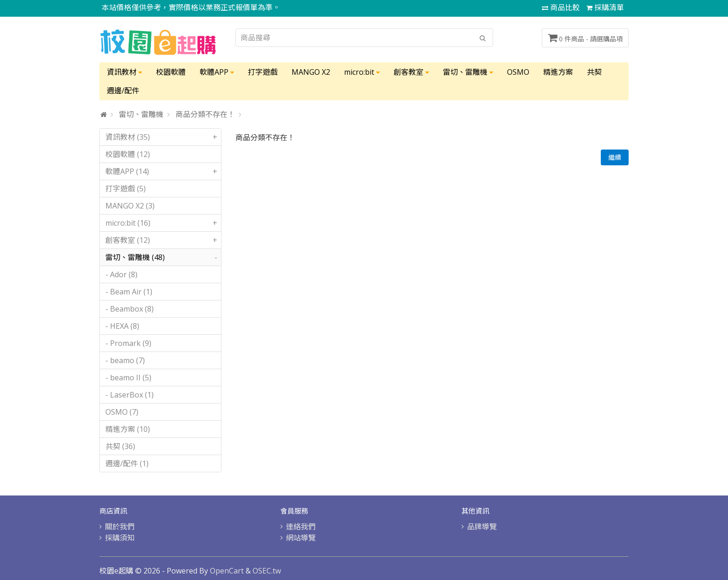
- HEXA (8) (122, 326)
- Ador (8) (121, 274)
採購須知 (120, 538)
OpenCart (227, 571)
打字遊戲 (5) (126, 189)
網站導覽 (301, 538)
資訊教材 (124, 72)
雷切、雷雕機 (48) (163, 257)
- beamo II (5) (128, 378)
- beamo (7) (125, 360)
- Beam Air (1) (129, 292)
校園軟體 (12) (128, 154)
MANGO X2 (311, 72)
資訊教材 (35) (163, 137)
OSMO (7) (122, 412)
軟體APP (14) (163, 171)
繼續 (615, 157)
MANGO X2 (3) (130, 206)
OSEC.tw (267, 571)
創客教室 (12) (163, 240)
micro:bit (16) (163, 223)
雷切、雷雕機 (468, 72)
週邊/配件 (123, 91)
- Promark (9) (128, 343)
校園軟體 (171, 72)
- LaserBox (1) (130, 395)
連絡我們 (301, 527)
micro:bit (362, 72)
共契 (594, 72)
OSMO (518, 72)
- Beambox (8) (130, 309)
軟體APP (217, 72)
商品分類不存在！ (205, 114)
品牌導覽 (482, 527)
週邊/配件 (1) (127, 463)
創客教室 (411, 72)
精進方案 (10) (128, 429)
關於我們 (120, 527)
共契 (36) (120, 446)
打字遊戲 (263, 72)
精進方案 (558, 72)
